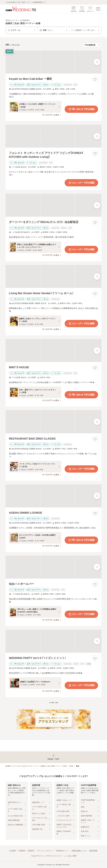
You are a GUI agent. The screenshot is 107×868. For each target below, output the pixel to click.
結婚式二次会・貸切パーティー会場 (53, 766)
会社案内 (13, 851)
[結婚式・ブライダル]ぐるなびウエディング (22, 766)
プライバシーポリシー (45, 851)
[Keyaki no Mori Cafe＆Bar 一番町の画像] (53, 62)
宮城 (71, 766)
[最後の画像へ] (97, 62)
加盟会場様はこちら (79, 851)
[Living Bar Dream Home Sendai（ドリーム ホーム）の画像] (53, 276)
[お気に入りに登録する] (95, 79)
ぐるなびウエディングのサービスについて (46, 856)
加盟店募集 (93, 851)
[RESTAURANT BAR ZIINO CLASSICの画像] (53, 422)
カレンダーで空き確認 (81, 183)
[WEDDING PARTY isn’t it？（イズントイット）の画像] (53, 641)
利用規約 (22, 851)
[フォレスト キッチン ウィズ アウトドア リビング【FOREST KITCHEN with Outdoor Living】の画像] (53, 136)
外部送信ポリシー (63, 851)
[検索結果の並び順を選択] (92, 45)
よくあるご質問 (70, 856)
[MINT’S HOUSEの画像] (53, 351)
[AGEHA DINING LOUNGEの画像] (53, 496)
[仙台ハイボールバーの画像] (53, 567)
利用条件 (31, 851)
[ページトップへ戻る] (53, 757)
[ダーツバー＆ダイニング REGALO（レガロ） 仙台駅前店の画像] (53, 205)
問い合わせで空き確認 (81, 109)
